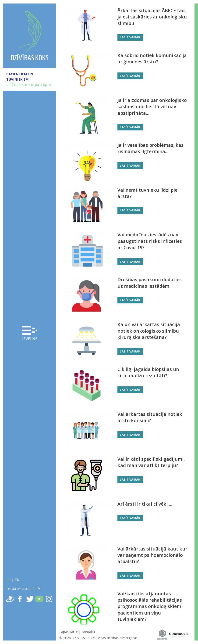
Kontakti (88, 632)
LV (9, 580)
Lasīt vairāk (130, 37)
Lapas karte (69, 632)
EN (17, 580)
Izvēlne (30, 334)
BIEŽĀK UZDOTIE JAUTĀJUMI (29, 85)
